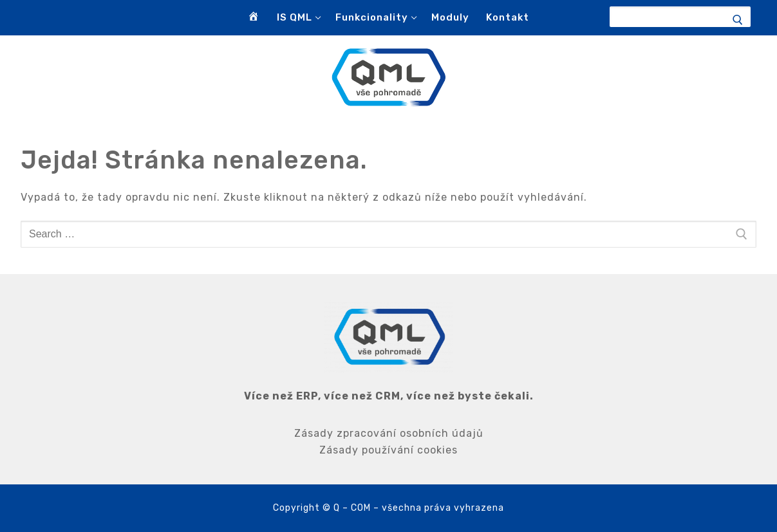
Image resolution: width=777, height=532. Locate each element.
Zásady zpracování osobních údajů (389, 433)
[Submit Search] (744, 20)
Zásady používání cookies (388, 450)
